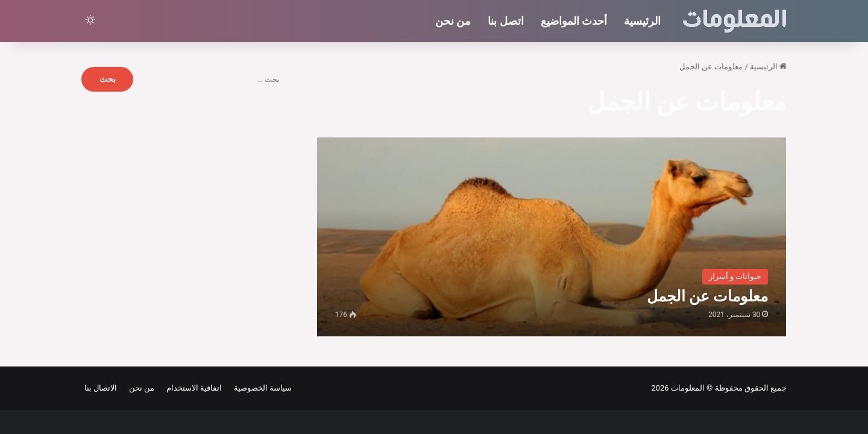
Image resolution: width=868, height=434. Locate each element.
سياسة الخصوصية (261, 388)
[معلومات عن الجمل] (552, 237)
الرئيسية (642, 21)
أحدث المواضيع (574, 21)
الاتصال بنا (101, 388)
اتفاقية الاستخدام (192, 388)
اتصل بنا (505, 21)
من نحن (453, 21)
